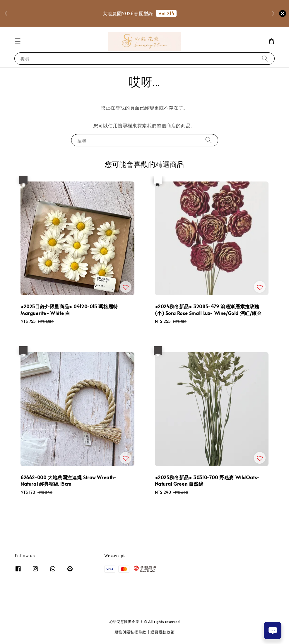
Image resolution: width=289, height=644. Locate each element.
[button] (18, 41)
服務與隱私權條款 (131, 632)
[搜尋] (265, 58)
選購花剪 (141, 22)
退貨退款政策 (163, 632)
